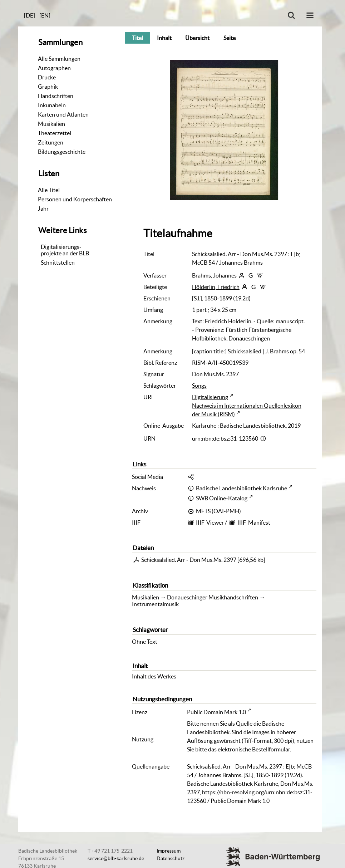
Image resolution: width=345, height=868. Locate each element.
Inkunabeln (52, 105)
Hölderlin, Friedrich (216, 287)
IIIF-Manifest (254, 523)
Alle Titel (49, 190)
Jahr (43, 209)
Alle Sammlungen (59, 59)
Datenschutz (171, 858)
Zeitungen (51, 142)
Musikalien (51, 124)
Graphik (48, 87)
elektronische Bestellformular (254, 749)
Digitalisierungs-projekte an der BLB (65, 250)
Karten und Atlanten (63, 114)
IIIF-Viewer (210, 523)
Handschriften (56, 96)
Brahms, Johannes (214, 275)
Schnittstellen (58, 263)
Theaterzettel (55, 133)
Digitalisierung (210, 397)
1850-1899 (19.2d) (227, 298)
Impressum (169, 851)
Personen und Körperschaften (75, 199)
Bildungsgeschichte (62, 152)
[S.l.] (197, 298)
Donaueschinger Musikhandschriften (213, 597)
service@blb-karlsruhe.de (116, 858)
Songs (199, 386)
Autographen (54, 68)
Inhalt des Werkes (154, 676)
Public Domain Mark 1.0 (216, 712)
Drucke (47, 77)
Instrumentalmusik (155, 604)
